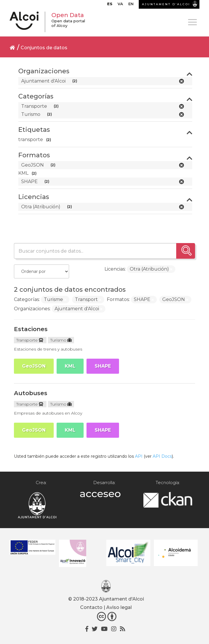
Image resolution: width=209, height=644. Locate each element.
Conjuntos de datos (44, 48)
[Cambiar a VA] (120, 5)
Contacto (91, 607)
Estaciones (31, 329)
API (139, 456)
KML (70, 366)
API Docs (162, 456)
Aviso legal (119, 607)
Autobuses (31, 393)
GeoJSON (34, 366)
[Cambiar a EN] (131, 5)
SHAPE (103, 366)
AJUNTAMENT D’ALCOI (166, 4)
